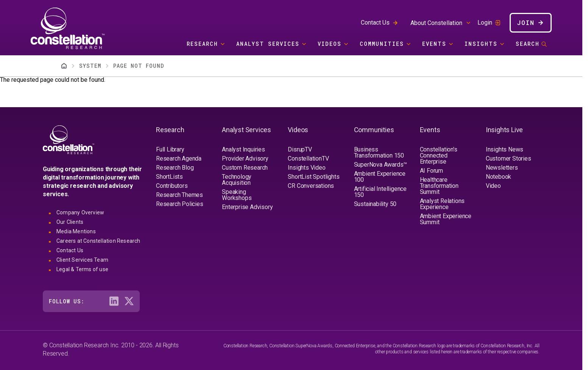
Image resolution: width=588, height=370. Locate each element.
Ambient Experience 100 (380, 177)
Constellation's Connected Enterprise (439, 155)
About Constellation (436, 23)
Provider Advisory (245, 158)
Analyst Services (268, 44)
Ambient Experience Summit (446, 219)
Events (434, 44)
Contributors (172, 186)
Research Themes (179, 195)
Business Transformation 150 (379, 152)
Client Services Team (82, 260)
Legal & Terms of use (82, 269)
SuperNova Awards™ (381, 165)
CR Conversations (311, 186)
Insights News (505, 149)
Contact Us (375, 23)
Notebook (498, 177)
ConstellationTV (308, 158)
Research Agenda (179, 158)
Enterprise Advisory (247, 207)
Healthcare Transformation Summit (439, 186)
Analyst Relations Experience (442, 204)
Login (485, 23)
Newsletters (502, 168)
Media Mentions (76, 231)
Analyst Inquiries (243, 149)
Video (493, 186)
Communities (382, 44)
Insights (481, 44)
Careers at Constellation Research (98, 241)
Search (528, 44)
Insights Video (306, 168)
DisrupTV (300, 149)
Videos (330, 44)
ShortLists (169, 177)
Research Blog (175, 168)
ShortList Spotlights (313, 177)
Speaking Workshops (237, 195)
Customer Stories (508, 158)
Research (202, 44)
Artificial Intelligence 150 (380, 192)
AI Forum (431, 171)
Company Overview (80, 212)
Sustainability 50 (375, 204)
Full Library (170, 149)
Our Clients (70, 222)
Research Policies (180, 204)
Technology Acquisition (237, 180)
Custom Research (245, 168)
